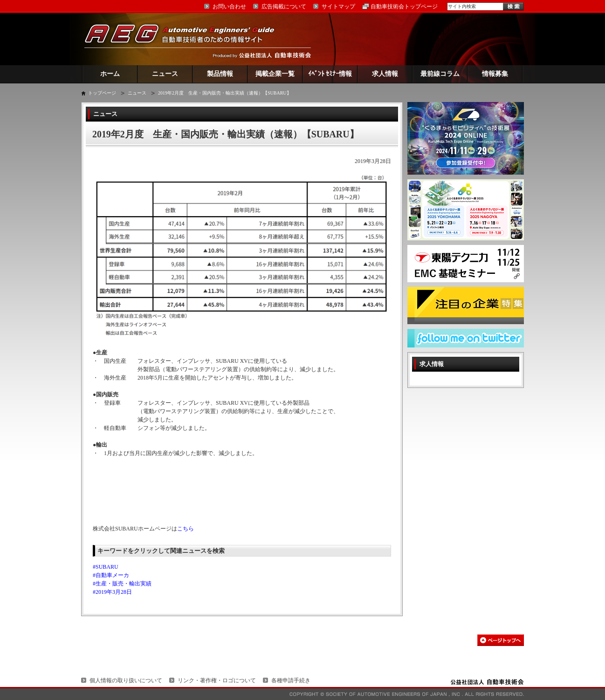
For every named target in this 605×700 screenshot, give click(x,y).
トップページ (102, 93)
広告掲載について (284, 7)
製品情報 (220, 74)
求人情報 (385, 74)
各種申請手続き (291, 680)
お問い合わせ (229, 7)
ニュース (165, 74)
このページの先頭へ (501, 640)
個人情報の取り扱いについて (126, 680)
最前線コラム (440, 74)
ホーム (110, 74)
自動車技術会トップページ (404, 7)
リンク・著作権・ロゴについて (217, 680)
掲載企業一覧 (275, 74)
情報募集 (495, 74)
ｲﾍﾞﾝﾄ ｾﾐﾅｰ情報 (330, 74)
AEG (186, 39)
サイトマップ (338, 7)
